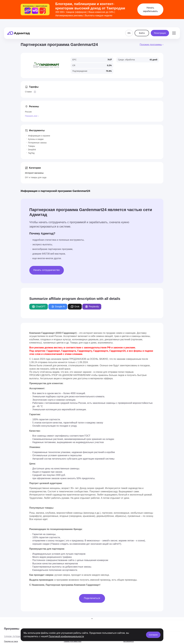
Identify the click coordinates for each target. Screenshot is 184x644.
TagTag (31, 153)
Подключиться (92, 598)
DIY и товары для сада (36, 177)
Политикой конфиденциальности (66, 636)
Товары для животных (73, 641)
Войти (142, 28)
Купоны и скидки (36, 139)
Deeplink (32, 150)
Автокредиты (128, 641)
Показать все (31, 116)
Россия (28, 112)
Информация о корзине (39, 136)
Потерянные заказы (37, 143)
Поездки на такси (11, 641)
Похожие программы (151, 45)
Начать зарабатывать (150, 9)
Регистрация (160, 28)
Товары (31, 146)
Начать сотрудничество (47, 270)
